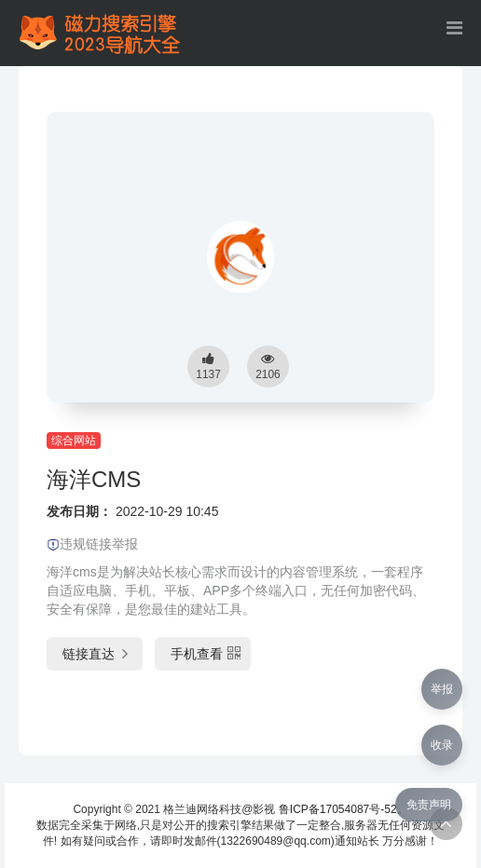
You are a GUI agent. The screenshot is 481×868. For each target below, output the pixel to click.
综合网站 (74, 441)
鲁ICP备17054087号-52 (338, 809)
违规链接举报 (92, 544)
